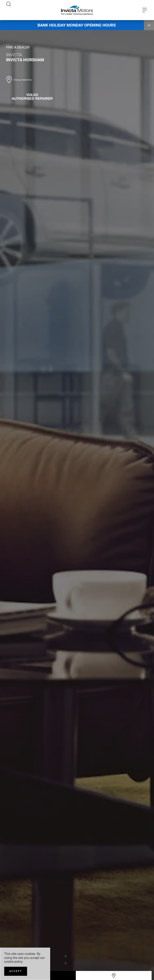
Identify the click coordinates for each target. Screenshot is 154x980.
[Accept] (16, 971)
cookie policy (13, 962)
